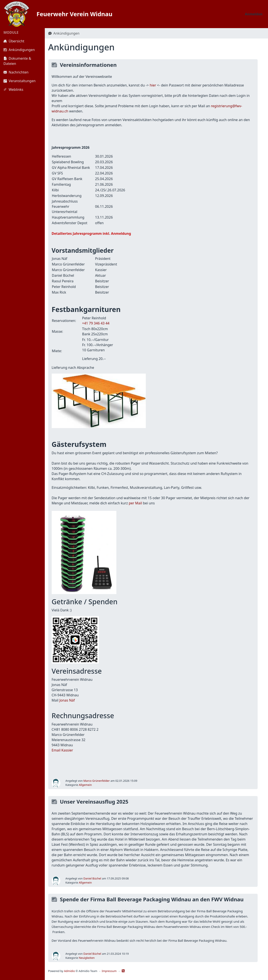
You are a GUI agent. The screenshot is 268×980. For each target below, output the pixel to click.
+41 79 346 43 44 (96, 323)
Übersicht (14, 41)
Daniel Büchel (92, 878)
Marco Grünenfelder (97, 781)
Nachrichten (16, 72)
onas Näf (68, 700)
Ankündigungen (19, 50)
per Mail (135, 503)
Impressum (109, 971)
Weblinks (13, 90)
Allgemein (85, 785)
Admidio (69, 971)
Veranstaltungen (19, 81)
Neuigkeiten (87, 958)
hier (153, 85)
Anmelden (254, 14)
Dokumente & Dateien (17, 61)
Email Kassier (62, 750)
